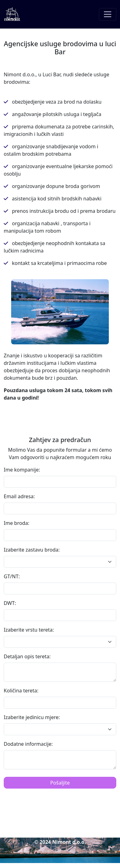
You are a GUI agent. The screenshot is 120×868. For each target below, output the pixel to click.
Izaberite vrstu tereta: (29, 630)
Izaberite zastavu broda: (32, 550)
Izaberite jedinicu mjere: (32, 717)
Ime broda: (16, 523)
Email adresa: (19, 496)
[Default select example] (60, 562)
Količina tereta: (21, 691)
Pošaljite (60, 783)
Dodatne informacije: (28, 744)
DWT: (10, 603)
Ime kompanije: (22, 470)
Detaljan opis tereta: (27, 656)
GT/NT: (12, 576)
